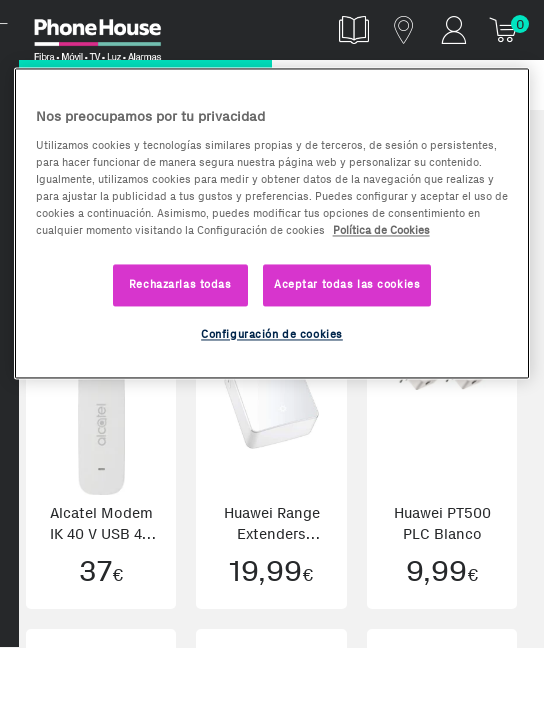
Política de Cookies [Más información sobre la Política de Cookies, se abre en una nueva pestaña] (381, 230)
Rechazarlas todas (180, 284)
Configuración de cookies (272, 334)
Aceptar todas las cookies (347, 284)
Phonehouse (110, 34)
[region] (272, 223)
